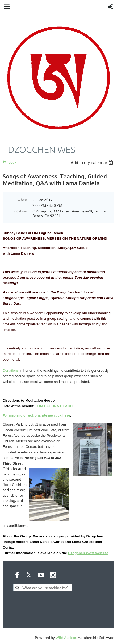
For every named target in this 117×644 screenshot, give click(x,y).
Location (20, 211)
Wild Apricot (66, 637)
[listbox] (92, 163)
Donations (11, 371)
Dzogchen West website (88, 553)
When (22, 200)
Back (12, 162)
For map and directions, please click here (36, 415)
